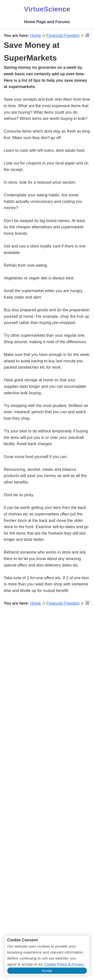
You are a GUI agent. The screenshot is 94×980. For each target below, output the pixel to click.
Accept (47, 971)
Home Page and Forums (47, 22)
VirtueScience (47, 9)
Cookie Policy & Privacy (64, 964)
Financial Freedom (63, 36)
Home (36, 36)
